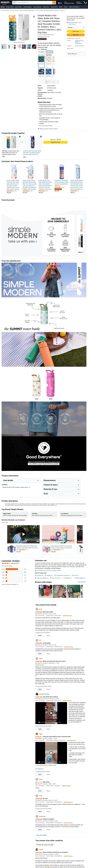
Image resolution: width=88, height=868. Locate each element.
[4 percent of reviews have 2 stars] (14, 578)
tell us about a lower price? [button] (21, 487)
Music (61, 7)
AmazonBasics (28, 7)
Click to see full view (19, 42)
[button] (3, 7)
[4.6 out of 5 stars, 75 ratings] (75, 191)
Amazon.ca (78, 38)
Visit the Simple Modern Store (46, 35)
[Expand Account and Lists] (75, 3)
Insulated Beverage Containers (51, 11)
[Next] (57, 82)
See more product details (46, 126)
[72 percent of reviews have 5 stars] (14, 569)
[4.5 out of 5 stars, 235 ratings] (43, 191)
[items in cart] (85, 3)
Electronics (46, 7)
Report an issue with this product (48, 129)
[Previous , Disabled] (42, 82)
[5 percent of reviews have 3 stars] (14, 575)
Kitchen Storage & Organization (27, 11)
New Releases (37, 7)
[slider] (48, 722)
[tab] (39, 575)
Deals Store (54, 7)
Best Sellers (19, 7)
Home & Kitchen (5, 11)
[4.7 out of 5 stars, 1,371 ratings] (59, 187)
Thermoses (62, 11)
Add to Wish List (72, 54)
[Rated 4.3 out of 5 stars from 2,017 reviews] (63, 550)
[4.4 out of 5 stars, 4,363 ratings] (12, 191)
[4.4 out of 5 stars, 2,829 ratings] (28, 191)
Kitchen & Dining (14, 11)
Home (66, 7)
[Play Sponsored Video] (23, 534)
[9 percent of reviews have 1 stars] (14, 581)
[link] (33, 142)
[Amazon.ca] (6, 3)
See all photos (82, 582)
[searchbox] (34, 3)
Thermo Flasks (39, 11)
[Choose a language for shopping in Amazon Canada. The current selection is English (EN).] (60, 3)
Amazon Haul (10, 7)
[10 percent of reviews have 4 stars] (14, 572)
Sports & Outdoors (74, 7)
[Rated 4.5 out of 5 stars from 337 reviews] (28, 550)
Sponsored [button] (5, 522)
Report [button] (48, 635)
